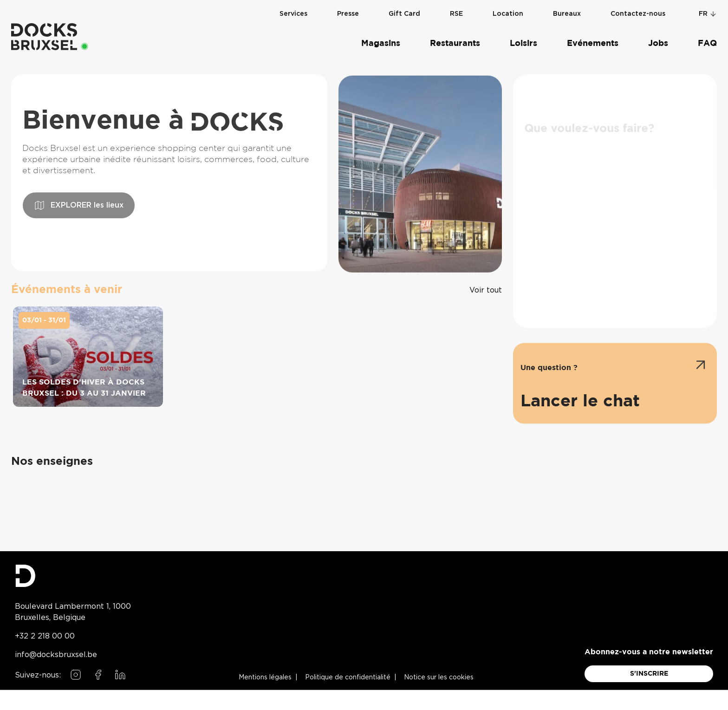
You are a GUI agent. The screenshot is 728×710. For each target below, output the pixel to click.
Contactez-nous (638, 6)
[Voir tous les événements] (486, 290)
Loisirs (523, 35)
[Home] (44, 28)
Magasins (381, 35)
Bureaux (567, 6)
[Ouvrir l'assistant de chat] (615, 401)
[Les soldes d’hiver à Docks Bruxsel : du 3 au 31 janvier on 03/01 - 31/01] (88, 364)
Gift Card (404, 6)
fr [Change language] (708, 6)
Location (508, 6)
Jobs (658, 35)
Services (293, 6)
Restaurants (455, 35)
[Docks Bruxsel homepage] (73, 576)
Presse (348, 6)
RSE (456, 6)
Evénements (593, 35)
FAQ (707, 35)
